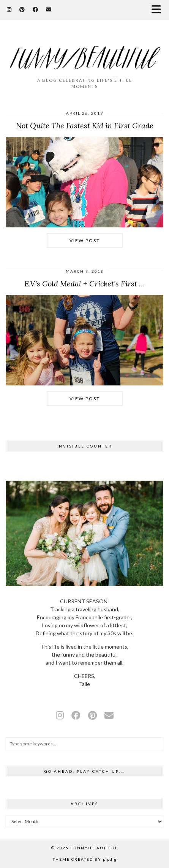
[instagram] (60, 715)
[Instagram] (9, 9)
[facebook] (76, 715)
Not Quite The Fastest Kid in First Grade (85, 125)
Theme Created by (85, 859)
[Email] (49, 9)
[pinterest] (92, 715)
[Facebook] (36, 9)
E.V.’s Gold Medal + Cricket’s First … (84, 284)
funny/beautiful (94, 848)
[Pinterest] (22, 9)
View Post (85, 241)
